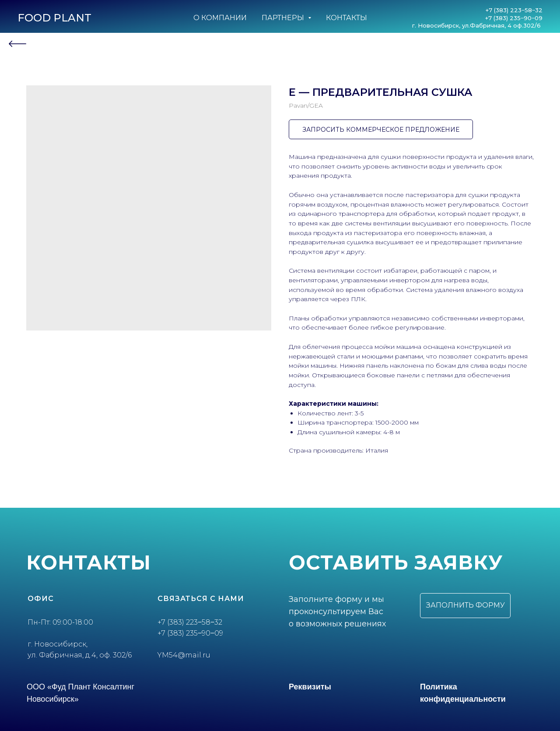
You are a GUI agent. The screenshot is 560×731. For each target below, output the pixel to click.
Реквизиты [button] (310, 687)
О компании (220, 18)
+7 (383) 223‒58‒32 (514, 10)
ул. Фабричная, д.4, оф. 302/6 (80, 655)
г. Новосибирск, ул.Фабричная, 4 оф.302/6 (477, 25)
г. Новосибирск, (58, 644)
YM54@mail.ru (184, 655)
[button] (465, 606)
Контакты (346, 18)
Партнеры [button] (284, 18)
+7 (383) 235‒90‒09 (514, 18)
